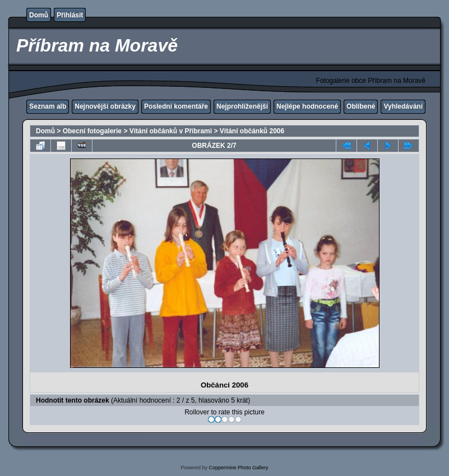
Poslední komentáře (176, 106)
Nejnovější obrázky (105, 106)
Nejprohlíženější (242, 106)
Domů (39, 15)
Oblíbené (361, 106)
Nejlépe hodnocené (307, 106)
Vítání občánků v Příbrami (171, 131)
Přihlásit (70, 15)
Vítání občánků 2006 (252, 131)
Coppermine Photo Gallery (238, 468)
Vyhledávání (403, 106)
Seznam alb (48, 106)
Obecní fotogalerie (92, 131)
